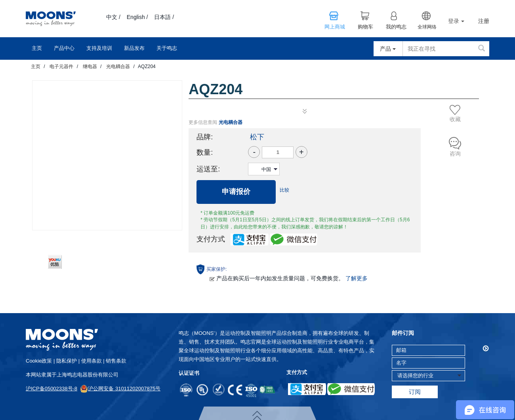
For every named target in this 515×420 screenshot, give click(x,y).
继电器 (90, 67)
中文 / (113, 17)
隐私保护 (67, 361)
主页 (37, 48)
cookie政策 (39, 361)
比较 (284, 190)
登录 (456, 21)
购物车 (365, 27)
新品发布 (134, 48)
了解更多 (357, 278)
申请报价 (236, 192)
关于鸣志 (167, 48)
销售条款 (116, 361)
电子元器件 (61, 67)
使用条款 (92, 361)
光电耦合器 (118, 67)
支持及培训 (99, 48)
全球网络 (427, 27)
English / (137, 17)
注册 (484, 21)
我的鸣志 (396, 27)
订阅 (415, 392)
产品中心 (64, 48)
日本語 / (164, 17)
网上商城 (335, 27)
